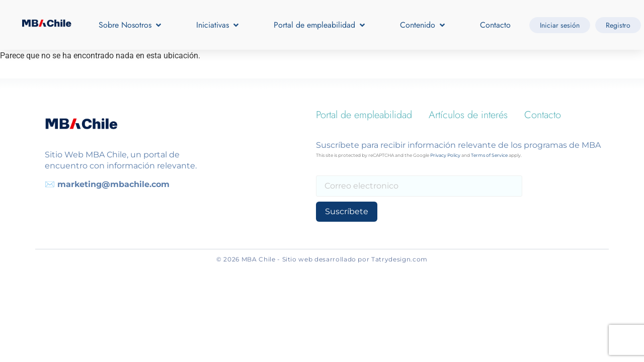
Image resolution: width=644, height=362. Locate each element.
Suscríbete (346, 211)
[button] (131, 25)
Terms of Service (489, 155)
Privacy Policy (445, 155)
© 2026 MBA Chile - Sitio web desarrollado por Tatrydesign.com (322, 259)
